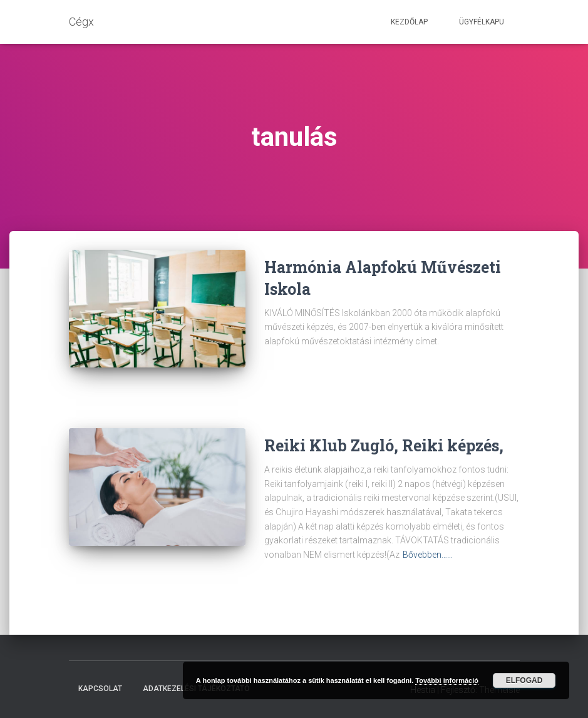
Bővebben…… (428, 555)
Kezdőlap (409, 22)
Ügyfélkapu (482, 22)
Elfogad (524, 680)
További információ (447, 680)
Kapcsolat (100, 689)
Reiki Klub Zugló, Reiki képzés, (384, 445)
